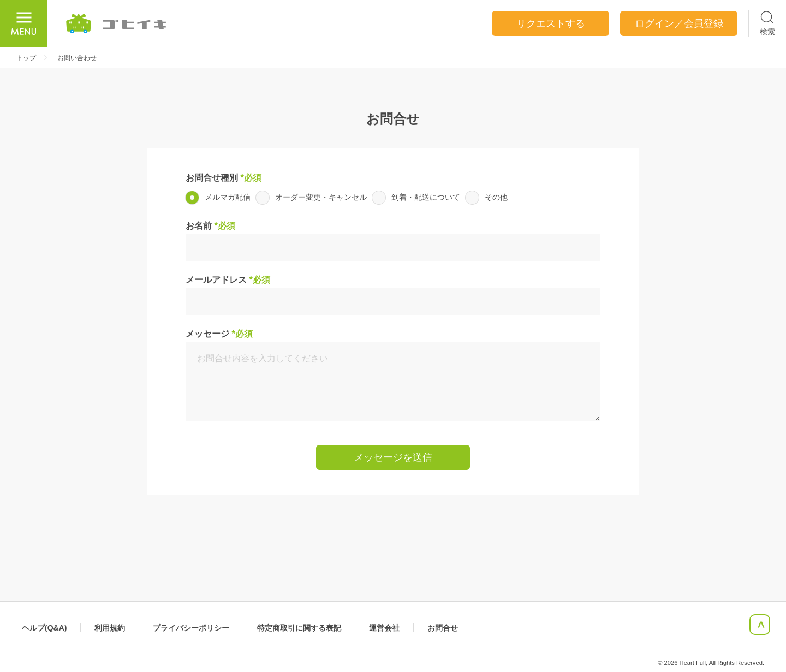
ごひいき (117, 23)
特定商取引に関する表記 (299, 628)
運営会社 (384, 628)
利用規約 (110, 628)
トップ (26, 58)
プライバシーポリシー (191, 628)
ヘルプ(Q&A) (44, 628)
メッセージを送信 (393, 457)
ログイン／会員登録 (679, 23)
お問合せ (443, 628)
